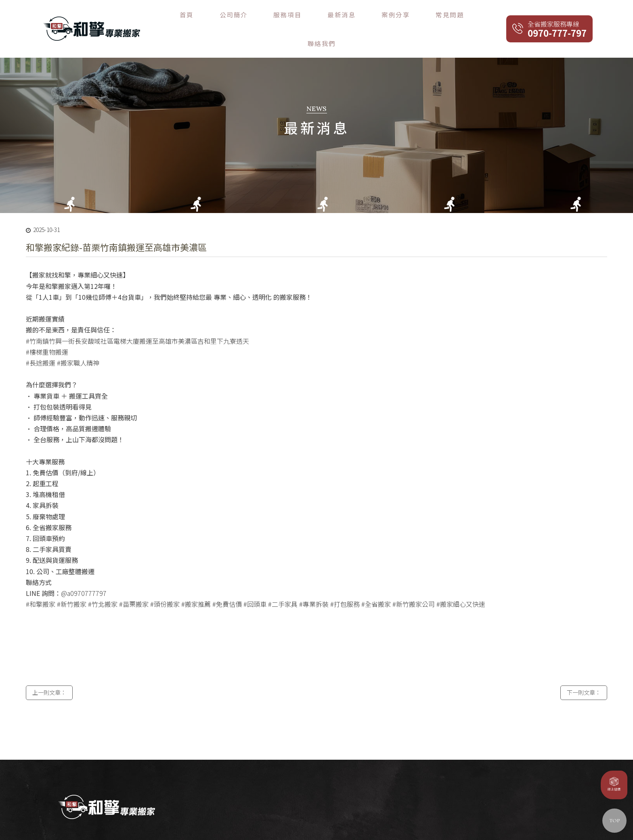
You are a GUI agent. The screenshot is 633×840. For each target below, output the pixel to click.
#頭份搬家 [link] (165, 584)
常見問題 (444, 15)
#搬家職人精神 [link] (78, 343)
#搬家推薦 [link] (196, 584)
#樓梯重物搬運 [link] (47, 332)
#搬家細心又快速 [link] (461, 584)
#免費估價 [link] (227, 584)
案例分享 (407, 15)
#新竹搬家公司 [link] (414, 584)
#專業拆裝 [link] (314, 584)
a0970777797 (87, 573)
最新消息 (371, 15)
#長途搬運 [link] (41, 343)
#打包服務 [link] (345, 584)
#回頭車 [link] (255, 584)
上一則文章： (49, 676)
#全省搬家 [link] (376, 584)
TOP (614, 821)
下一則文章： (584, 676)
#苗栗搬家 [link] (134, 584)
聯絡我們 (480, 15)
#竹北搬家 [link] (103, 584)
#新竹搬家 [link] (72, 584)
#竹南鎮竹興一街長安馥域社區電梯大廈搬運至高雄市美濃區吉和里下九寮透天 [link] (137, 320)
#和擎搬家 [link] (41, 584)
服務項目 (335, 15)
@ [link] (64, 573)
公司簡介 (298, 15)
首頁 (269, 15)
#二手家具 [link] (283, 584)
